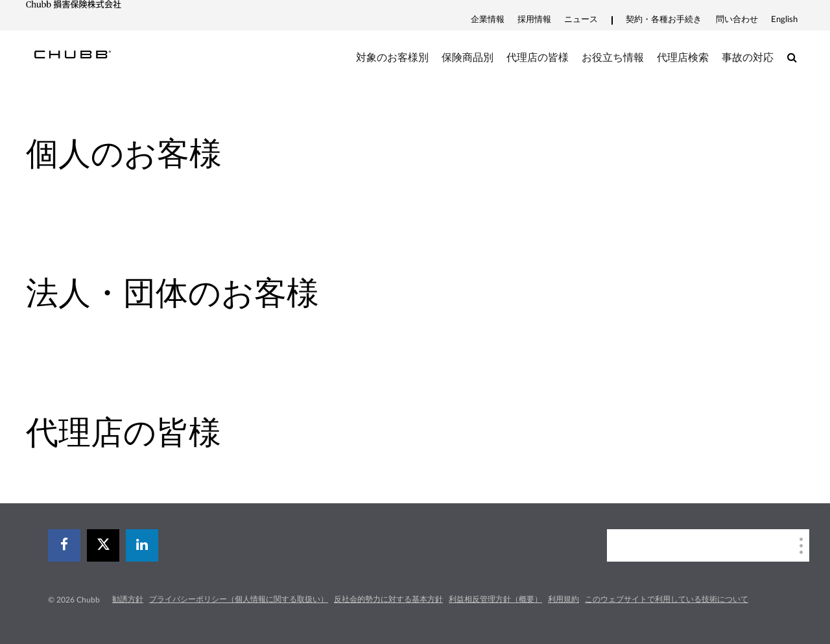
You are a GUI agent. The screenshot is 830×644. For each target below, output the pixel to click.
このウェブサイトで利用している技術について (667, 599)
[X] (103, 545)
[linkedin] (142, 545)
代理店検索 (683, 58)
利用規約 (563, 599)
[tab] (207, 155)
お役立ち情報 (613, 58)
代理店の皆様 (538, 58)
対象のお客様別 (392, 58)
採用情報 (534, 20)
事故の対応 (748, 58)
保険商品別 (468, 58)
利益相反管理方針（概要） (495, 599)
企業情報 (488, 20)
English (784, 20)
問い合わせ (737, 20)
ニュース (581, 20)
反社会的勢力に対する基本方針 (388, 599)
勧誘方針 (128, 599)
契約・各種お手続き (664, 20)
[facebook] (64, 545)
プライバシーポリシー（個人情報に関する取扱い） (239, 599)
